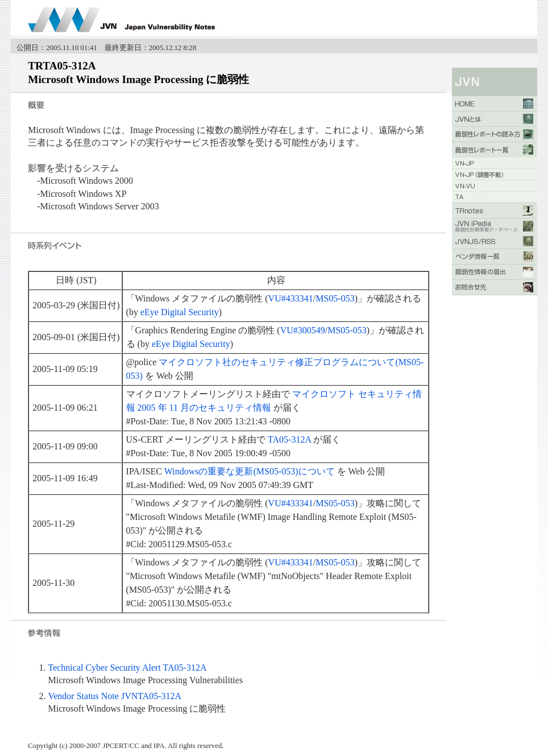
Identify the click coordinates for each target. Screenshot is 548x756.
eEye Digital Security (180, 312)
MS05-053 (335, 298)
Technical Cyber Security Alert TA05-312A (127, 668)
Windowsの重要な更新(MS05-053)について (250, 471)
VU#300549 (303, 330)
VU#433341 (291, 298)
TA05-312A (289, 439)
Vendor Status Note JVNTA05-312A (115, 696)
